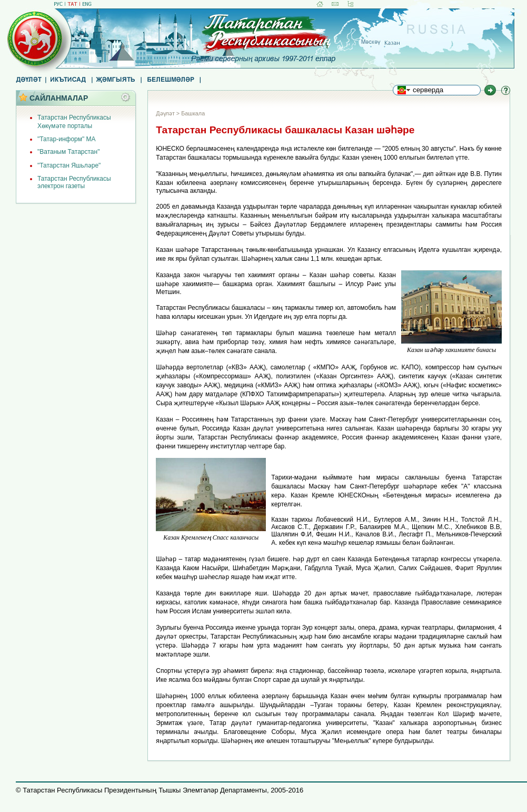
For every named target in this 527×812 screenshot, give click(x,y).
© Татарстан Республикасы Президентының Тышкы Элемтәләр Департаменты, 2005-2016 (160, 790)
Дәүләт (165, 113)
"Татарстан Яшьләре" (69, 165)
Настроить (129, 98)
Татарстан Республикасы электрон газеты (74, 182)
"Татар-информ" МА (67, 139)
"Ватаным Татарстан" (68, 152)
